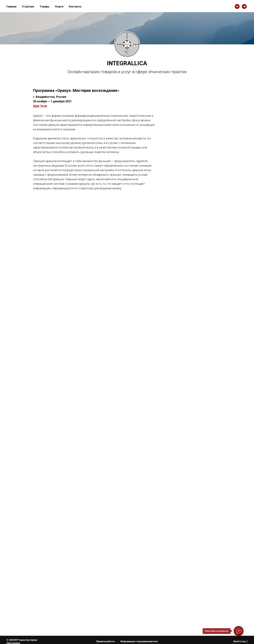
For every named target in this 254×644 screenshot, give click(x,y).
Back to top (240, 642)
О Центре (28, 7)
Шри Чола (40, 106)
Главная (11, 7)
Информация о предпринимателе (139, 641)
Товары (45, 7)
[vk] (237, 6)
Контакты (75, 7)
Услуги (59, 7)
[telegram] (244, 6)
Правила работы (106, 641)
